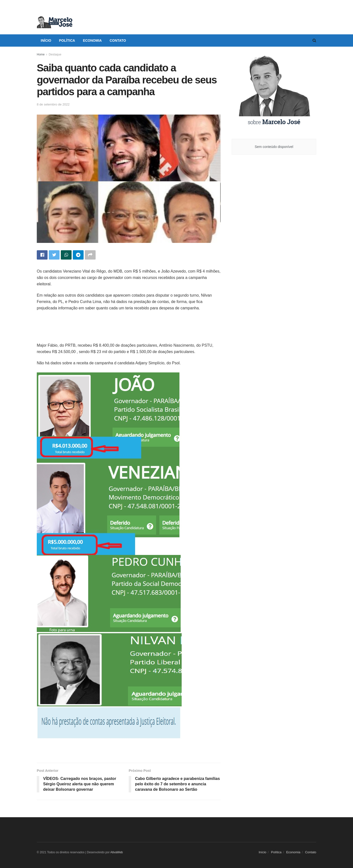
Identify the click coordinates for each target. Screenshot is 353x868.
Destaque (55, 54)
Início (46, 40)
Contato (118, 40)
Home (41, 54)
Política (67, 40)
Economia (92, 40)
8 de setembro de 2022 (53, 104)
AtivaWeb (117, 852)
